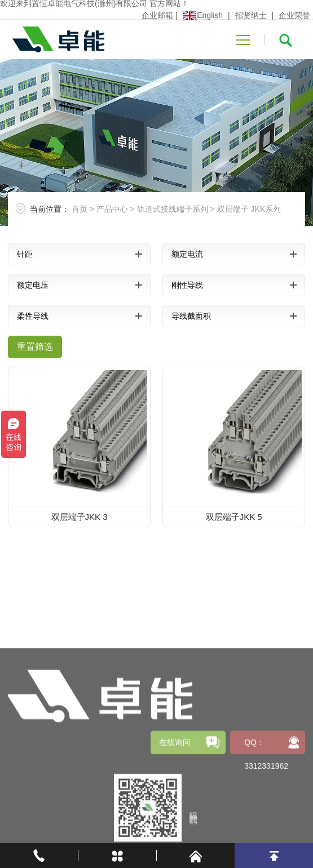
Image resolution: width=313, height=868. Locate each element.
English (202, 15)
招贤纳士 (251, 15)
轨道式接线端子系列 (173, 209)
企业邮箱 (157, 15)
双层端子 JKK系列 (249, 209)
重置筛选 (35, 347)
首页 (80, 209)
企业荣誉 (294, 15)
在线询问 (175, 800)
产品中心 (112, 209)
